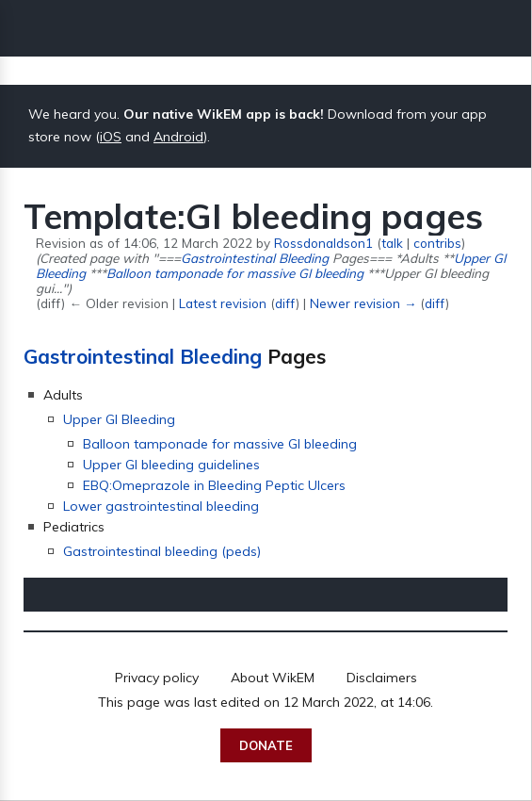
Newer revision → (363, 303)
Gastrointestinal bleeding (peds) (162, 551)
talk (392, 243)
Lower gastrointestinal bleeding (161, 506)
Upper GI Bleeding (119, 419)
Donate (266, 745)
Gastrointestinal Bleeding (255, 258)
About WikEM (273, 678)
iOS (111, 137)
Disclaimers (382, 678)
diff (285, 303)
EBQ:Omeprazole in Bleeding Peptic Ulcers (214, 485)
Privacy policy (157, 678)
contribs (437, 243)
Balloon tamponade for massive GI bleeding (235, 273)
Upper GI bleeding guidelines (171, 465)
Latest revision (223, 303)
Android (178, 137)
